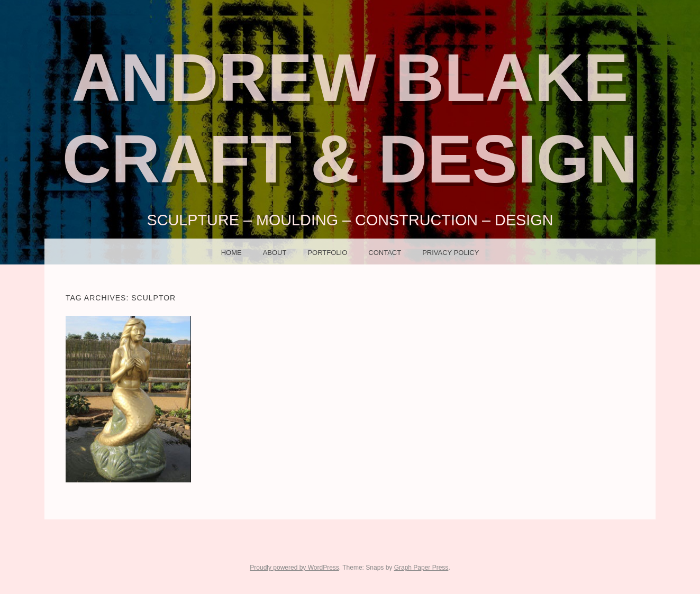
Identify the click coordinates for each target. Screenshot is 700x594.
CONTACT (385, 253)
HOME (231, 253)
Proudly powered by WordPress (294, 568)
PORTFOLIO (327, 253)
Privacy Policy (451, 253)
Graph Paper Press (421, 568)
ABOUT (275, 253)
